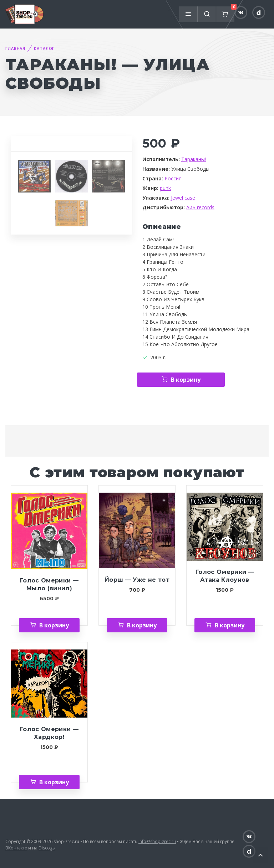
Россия (173, 178)
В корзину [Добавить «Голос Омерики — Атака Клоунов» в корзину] (230, 625)
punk (165, 188)
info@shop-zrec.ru (157, 841)
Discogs (47, 848)
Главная (15, 48)
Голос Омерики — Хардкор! (49, 733)
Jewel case (183, 198)
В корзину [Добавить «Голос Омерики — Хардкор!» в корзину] (54, 782)
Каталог (44, 48)
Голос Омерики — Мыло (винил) (49, 584)
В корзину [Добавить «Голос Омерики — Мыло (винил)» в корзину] (54, 625)
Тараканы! (194, 159)
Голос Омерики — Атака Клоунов (225, 576)
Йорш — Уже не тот (137, 580)
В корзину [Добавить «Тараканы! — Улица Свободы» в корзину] (186, 380)
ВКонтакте (16, 848)
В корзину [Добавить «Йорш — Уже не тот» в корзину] (142, 625)
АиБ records (200, 207)
